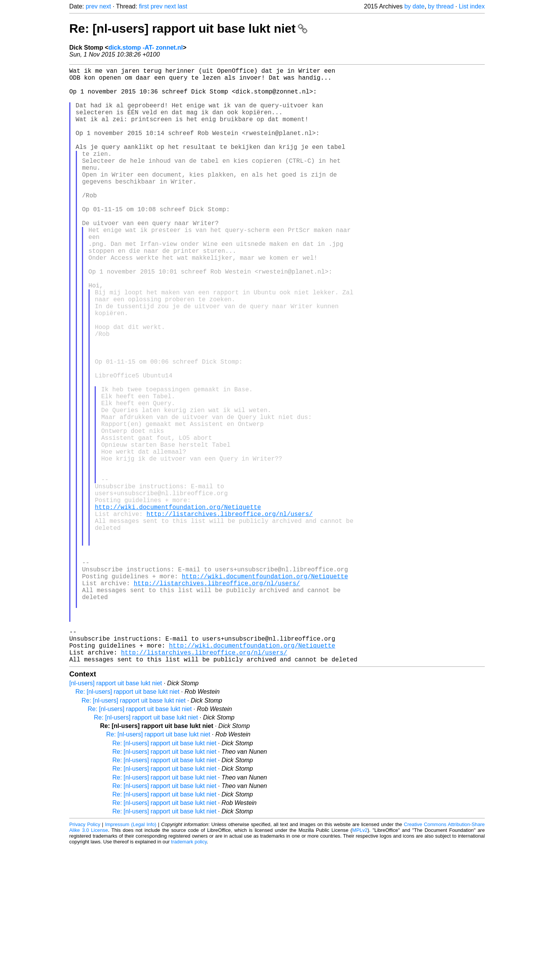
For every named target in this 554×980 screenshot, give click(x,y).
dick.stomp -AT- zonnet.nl (146, 48)
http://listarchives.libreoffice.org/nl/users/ (230, 614)
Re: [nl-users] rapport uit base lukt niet (188, 28)
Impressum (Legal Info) (131, 957)
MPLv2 (360, 962)
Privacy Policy (85, 957)
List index (472, 6)
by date (414, 6)
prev (92, 6)
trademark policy (189, 974)
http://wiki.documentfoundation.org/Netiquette (178, 605)
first (144, 6)
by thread (441, 6)
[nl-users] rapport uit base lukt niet (116, 816)
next (105, 6)
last (183, 6)
